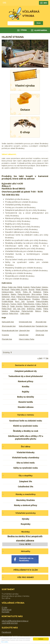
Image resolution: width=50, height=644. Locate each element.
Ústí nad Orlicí (19, 309)
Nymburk (5, 290)
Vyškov (38, 304)
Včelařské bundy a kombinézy (26, 458)
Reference (7, 610)
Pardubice (37, 292)
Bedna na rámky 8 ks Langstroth (25, 536)
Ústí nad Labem (9, 299)
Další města (25, 313)
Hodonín (26, 287)
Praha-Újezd (6, 309)
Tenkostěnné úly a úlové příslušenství (26, 376)
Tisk (47, 358)
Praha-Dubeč (36, 287)
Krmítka (26, 387)
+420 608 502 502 (10, 623)
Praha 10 (5, 306)
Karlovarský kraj (8, 322)
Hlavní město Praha (27, 339)
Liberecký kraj (24, 331)
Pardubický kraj (41, 326)
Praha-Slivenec (29, 304)
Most (13, 297)
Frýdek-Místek (7, 302)
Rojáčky (26, 392)
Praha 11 (45, 304)
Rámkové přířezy (26, 381)
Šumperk (30, 302)
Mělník (20, 287)
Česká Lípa (12, 287)
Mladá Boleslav (42, 290)
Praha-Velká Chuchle (19, 290)
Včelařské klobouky (26, 452)
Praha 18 (27, 292)
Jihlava (4, 287)
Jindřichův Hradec (34, 309)
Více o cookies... (5, 642)
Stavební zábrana (26, 407)
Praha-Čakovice (24, 299)
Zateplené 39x (26, 481)
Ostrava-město (8, 292)
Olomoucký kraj (42, 331)
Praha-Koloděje (42, 302)
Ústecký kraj (24, 335)
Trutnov (13, 304)
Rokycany (6, 304)
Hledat (39, 23)
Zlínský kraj (40, 335)
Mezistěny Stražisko (26, 500)
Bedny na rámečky (26, 397)
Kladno (13, 294)
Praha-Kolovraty (24, 294)
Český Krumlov (16, 306)
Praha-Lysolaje (30, 306)
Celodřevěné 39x (26, 487)
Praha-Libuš (15, 311)
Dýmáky (26, 519)
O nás (4, 607)
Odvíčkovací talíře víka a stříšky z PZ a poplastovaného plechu (26, 437)
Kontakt (6, 612)
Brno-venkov (37, 294)
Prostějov (36, 299)
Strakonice (44, 297)
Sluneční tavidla (26, 402)
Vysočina (5, 335)
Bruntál (31, 290)
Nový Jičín (20, 302)
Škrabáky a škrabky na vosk (26, 431)
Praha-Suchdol (27, 311)
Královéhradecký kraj (27, 326)
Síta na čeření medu (26, 463)
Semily (18, 292)
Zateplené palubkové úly (26, 371)
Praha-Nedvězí (42, 306)
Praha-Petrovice (32, 297)
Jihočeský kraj (41, 322)
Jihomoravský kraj (9, 326)
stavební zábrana (25, 541)
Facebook (6, 632)
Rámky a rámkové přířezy (26, 505)
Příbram (45, 299)
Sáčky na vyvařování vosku (26, 468)
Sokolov (45, 287)
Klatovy (38, 311)
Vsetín (20, 304)
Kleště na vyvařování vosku (26, 426)
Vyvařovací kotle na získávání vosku (26, 421)
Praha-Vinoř (13, 313)
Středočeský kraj (25, 322)
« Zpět (40, 358)
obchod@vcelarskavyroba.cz (15, 621)
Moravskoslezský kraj (10, 331)
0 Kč (4, 3)
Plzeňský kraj (7, 339)
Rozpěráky (26, 524)
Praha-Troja (21, 297)
